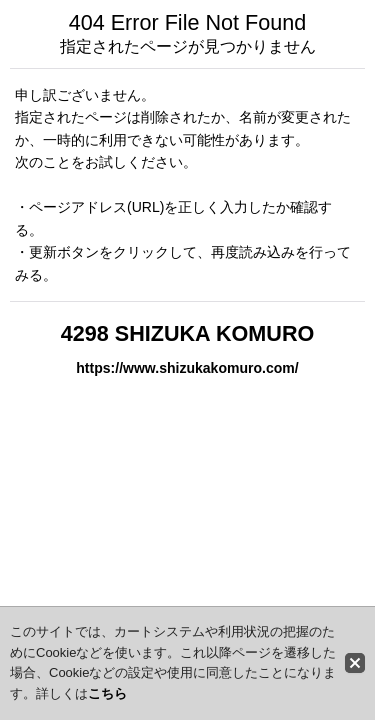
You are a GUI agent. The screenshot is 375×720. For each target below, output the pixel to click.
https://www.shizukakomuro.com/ (187, 368)
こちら (107, 693)
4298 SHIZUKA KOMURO (188, 333)
